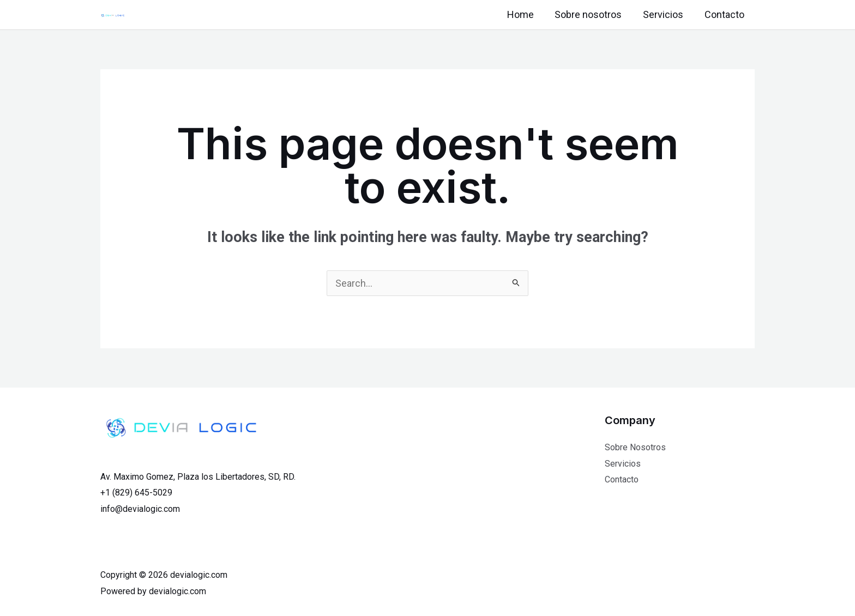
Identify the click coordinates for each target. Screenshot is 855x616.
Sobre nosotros (592, 14)
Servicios (665, 14)
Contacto (725, 14)
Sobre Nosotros (635, 447)
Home (525, 14)
